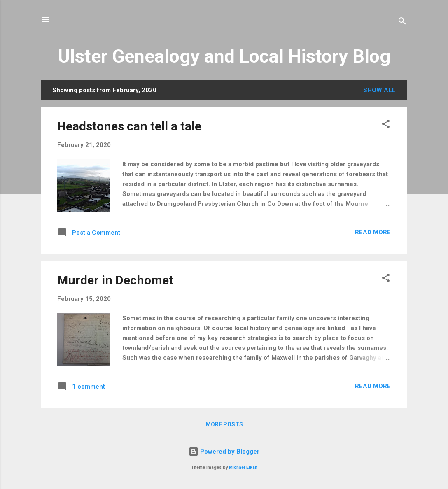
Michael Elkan (243, 467)
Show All (379, 90)
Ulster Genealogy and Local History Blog (224, 56)
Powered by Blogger (224, 452)
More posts (224, 424)
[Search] (402, 22)
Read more (373, 232)
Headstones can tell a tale (129, 126)
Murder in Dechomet (115, 280)
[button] (386, 125)
